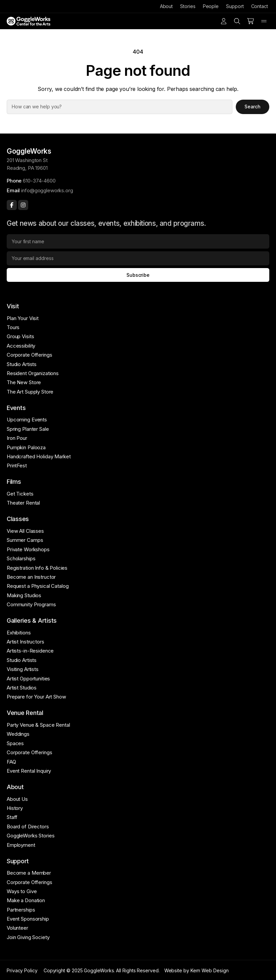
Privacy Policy (22, 970)
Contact (260, 6)
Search (253, 107)
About (167, 6)
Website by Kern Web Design (197, 970)
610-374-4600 (39, 181)
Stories (188, 6)
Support (235, 6)
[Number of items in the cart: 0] (251, 21)
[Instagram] (23, 205)
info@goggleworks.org (47, 190)
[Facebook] (12, 205)
